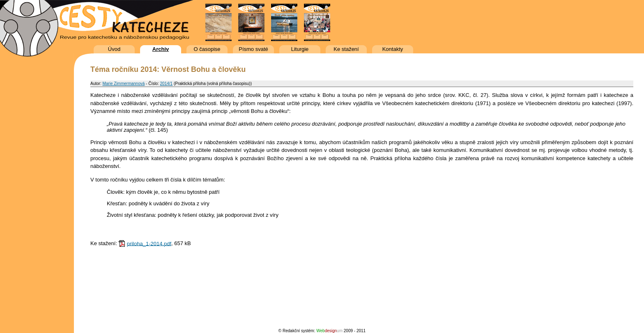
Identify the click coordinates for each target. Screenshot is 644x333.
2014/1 (167, 84)
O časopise (207, 49)
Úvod (114, 49)
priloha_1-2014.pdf (149, 243)
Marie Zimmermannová (123, 84)
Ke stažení (346, 49)
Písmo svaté (253, 49)
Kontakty (393, 49)
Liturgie (300, 49)
